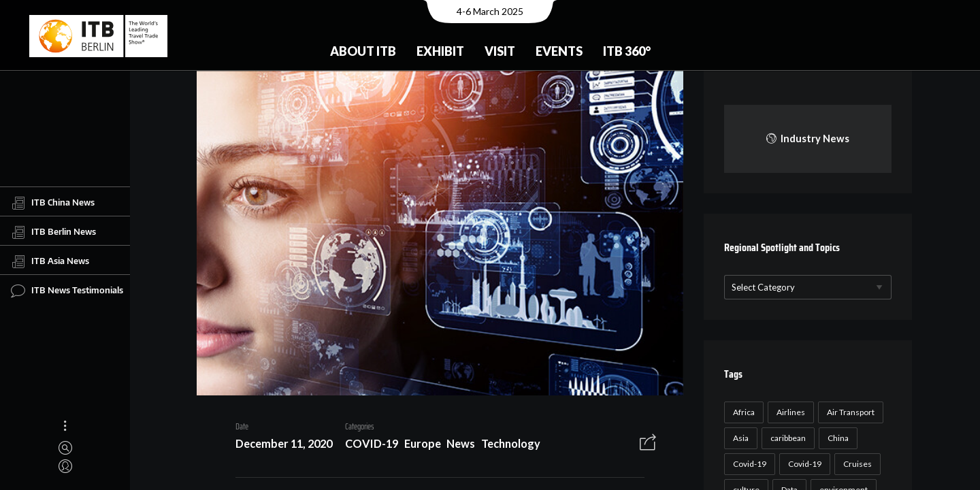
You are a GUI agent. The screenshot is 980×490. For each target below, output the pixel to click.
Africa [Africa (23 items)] (742, 412)
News (456, 445)
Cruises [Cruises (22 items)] (855, 464)
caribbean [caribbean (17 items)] (786, 438)
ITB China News (53, 203)
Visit (500, 51)
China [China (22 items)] (836, 438)
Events (559, 51)
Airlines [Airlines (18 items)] (789, 412)
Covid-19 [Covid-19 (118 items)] (748, 464)
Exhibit (440, 51)
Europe (418, 445)
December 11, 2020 (279, 445)
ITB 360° (627, 51)
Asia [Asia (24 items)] (739, 438)
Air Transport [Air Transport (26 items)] (849, 412)
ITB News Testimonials (67, 291)
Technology (506, 445)
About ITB (363, 51)
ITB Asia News (50, 261)
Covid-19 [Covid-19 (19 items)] (803, 464)
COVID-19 (367, 445)
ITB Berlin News (53, 232)
